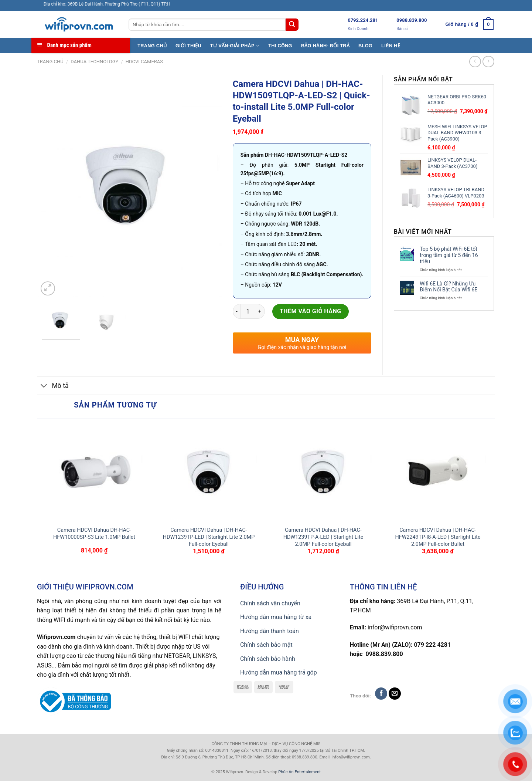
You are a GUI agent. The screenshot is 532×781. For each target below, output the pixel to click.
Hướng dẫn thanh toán (270, 631)
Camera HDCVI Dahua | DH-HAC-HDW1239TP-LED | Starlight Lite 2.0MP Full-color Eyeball (209, 537)
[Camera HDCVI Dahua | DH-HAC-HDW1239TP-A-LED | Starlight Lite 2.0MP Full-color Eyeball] (323, 473)
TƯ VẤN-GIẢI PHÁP (235, 46)
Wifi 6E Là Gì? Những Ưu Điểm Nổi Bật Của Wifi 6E (449, 287)
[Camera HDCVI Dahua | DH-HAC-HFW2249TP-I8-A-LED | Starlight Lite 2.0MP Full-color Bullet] (438, 473)
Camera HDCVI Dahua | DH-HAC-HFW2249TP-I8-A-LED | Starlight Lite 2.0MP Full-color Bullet (438, 537)
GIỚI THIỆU (188, 46)
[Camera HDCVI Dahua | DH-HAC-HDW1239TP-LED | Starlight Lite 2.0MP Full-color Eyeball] (209, 473)
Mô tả (53, 386)
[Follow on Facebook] (381, 694)
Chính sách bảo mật (266, 645)
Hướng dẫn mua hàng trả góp (279, 672)
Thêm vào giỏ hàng (311, 311)
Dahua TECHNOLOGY (94, 62)
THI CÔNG (280, 46)
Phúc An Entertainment (299, 772)
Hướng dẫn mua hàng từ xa (276, 617)
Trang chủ (50, 62)
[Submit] (292, 25)
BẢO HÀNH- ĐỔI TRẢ (325, 46)
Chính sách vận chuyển (270, 603)
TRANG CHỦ (152, 46)
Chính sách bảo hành (268, 659)
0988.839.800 (412, 20)
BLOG (365, 46)
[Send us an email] (395, 694)
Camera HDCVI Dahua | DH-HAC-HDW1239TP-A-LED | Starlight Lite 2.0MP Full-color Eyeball (323, 537)
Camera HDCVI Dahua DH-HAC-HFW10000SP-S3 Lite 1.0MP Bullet (94, 534)
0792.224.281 (363, 20)
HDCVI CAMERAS (144, 62)
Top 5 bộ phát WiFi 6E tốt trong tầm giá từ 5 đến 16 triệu (449, 255)
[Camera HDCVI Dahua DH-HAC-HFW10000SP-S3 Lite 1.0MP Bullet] (94, 473)
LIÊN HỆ (391, 46)
